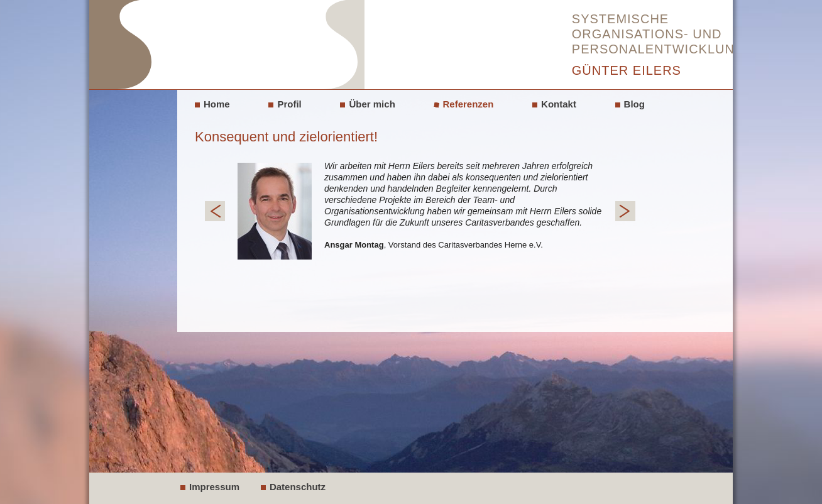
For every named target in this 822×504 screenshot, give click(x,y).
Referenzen (469, 104)
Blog (634, 104)
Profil (289, 104)
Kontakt (559, 104)
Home (217, 104)
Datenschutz (298, 487)
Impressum (214, 487)
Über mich (372, 104)
